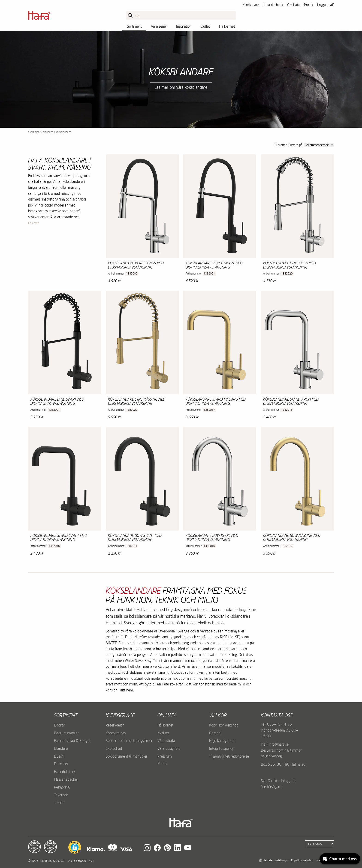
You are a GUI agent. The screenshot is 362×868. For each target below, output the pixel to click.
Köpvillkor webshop (224, 725)
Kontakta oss (116, 733)
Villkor (218, 715)
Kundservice (251, 5)
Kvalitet (163, 733)
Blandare (48, 132)
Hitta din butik (273, 5)
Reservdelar (115, 725)
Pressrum (165, 756)
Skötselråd (114, 748)
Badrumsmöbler (66, 733)
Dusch (59, 756)
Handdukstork (65, 772)
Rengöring (62, 787)
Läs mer (33, 223)
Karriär (163, 764)
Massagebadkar (66, 779)
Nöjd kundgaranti (222, 741)
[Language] (319, 844)
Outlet (205, 26)
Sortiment (134, 26)
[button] (75, 847)
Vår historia (166, 741)
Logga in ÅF (326, 5)
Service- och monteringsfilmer (129, 741)
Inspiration (184, 26)
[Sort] (319, 145)
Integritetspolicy (221, 748)
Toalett (59, 803)
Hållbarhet (227, 26)
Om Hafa (293, 5)
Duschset (61, 764)
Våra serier (159, 26)
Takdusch (61, 795)
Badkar (60, 725)
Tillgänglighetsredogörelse (229, 756)
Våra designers (169, 748)
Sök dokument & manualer (127, 756)
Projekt (309, 5)
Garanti (215, 733)
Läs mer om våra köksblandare (181, 87)
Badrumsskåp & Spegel (72, 741)
